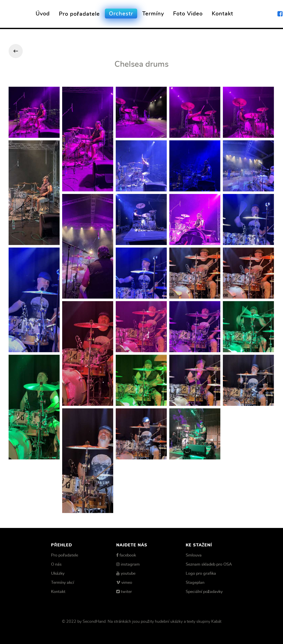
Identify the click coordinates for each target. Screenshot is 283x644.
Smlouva (194, 555)
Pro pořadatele (64, 555)
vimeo (127, 583)
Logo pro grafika (201, 573)
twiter (126, 592)
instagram (130, 564)
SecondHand (94, 621)
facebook (128, 555)
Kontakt (58, 592)
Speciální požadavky (204, 592)
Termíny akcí (63, 583)
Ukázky (58, 573)
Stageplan (195, 583)
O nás (56, 564)
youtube (128, 573)
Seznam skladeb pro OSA (209, 564)
